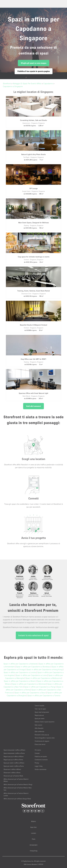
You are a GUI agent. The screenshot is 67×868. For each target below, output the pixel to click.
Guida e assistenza (40, 769)
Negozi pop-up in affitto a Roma (13, 760)
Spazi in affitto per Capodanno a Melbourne (43, 678)
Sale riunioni (38, 725)
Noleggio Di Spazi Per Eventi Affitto (27, 83)
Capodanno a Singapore (13, 86)
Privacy (37, 763)
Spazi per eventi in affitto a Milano (14, 763)
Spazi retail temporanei (42, 712)
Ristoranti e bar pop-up (42, 735)
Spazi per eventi (40, 718)
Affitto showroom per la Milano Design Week (17, 799)
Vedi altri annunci (33, 406)
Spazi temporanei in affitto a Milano (14, 750)
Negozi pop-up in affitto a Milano (14, 756)
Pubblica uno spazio (41, 756)
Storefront (7, 83)
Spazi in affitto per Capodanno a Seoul (30, 693)
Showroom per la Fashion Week (13, 776)
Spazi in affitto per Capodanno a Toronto (44, 695)
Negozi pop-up (39, 715)
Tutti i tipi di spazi (40, 709)
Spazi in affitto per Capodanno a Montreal (29, 684)
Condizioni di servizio (41, 760)
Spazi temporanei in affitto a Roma (14, 753)
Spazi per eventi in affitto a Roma (14, 766)
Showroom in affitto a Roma (12, 773)
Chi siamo (38, 750)
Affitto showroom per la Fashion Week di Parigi (18, 784)
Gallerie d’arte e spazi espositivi (45, 722)
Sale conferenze (39, 731)
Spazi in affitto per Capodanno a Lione (31, 675)
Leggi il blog (39, 766)
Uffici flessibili (39, 728)
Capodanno (48, 83)
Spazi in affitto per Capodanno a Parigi (40, 687)
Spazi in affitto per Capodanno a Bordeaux (33, 667)
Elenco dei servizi (40, 744)
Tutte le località (39, 706)
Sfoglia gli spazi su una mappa (34, 63)
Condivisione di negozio (42, 741)
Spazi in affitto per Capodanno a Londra (20, 672)
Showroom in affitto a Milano (12, 769)
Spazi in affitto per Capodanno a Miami (20, 681)
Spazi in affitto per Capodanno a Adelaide (20, 664)
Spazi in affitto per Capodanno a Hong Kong (45, 669)
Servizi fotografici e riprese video (45, 738)
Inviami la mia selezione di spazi (33, 635)
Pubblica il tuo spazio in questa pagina (34, 71)
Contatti (37, 753)
